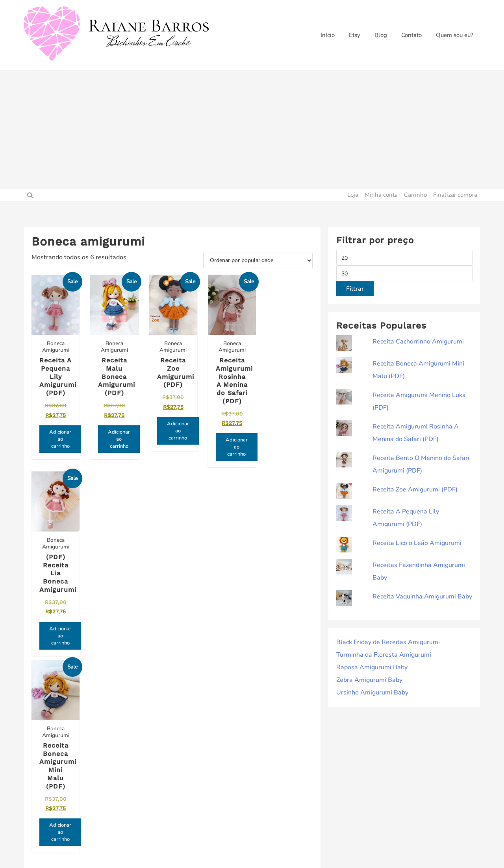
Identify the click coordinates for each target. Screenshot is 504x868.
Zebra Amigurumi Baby (369, 680)
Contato (263, 761)
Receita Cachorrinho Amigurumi (418, 342)
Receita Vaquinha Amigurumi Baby (422, 597)
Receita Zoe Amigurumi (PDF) (415, 489)
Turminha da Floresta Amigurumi (384, 655)
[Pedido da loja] (258, 260)
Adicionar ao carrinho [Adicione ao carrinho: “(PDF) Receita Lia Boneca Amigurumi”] (294, 438)
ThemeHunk (303, 848)
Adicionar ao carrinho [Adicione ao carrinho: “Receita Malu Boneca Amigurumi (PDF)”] (119, 438)
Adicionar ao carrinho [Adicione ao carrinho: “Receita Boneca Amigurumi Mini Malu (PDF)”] (60, 643)
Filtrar (355, 289)
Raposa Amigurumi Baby (372, 667)
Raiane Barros (228, 848)
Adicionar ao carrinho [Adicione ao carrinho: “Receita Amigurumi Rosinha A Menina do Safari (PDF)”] (235, 447)
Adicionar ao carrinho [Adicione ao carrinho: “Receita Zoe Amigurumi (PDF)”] (177, 430)
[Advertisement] (252, 130)
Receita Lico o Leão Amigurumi (417, 543)
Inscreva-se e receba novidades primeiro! (74, 753)
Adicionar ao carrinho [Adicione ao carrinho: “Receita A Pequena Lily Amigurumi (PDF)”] (60, 447)
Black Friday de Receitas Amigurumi (388, 642)
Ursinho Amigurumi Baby (372, 693)
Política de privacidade (284, 748)
